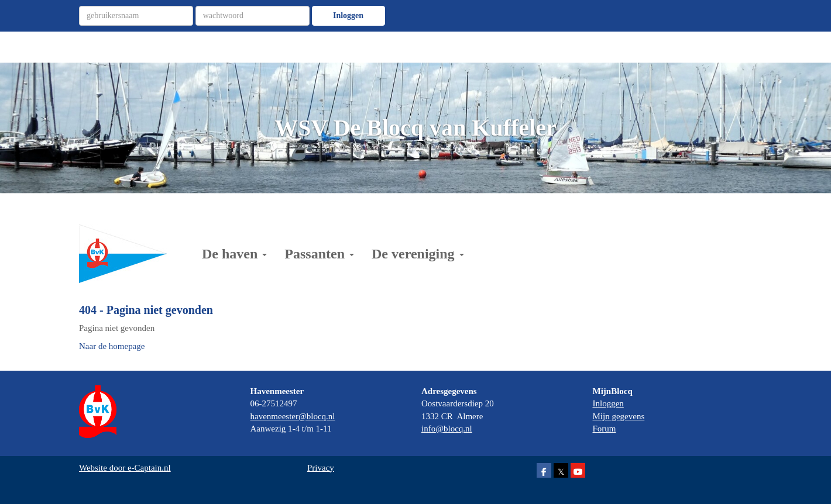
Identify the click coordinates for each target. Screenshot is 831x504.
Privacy (321, 468)
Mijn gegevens (619, 416)
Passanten (319, 254)
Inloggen (348, 15)
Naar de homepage (112, 346)
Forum (605, 429)
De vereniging (418, 254)
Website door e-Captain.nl (125, 468)
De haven (234, 254)
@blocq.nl (293, 416)
